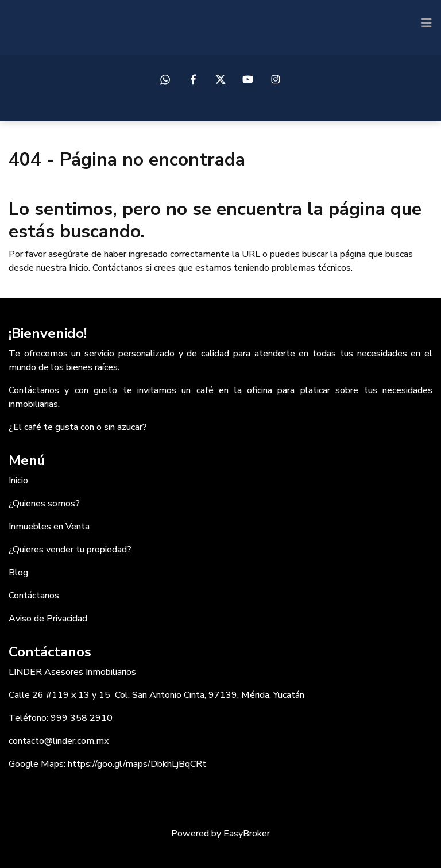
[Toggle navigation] (427, 23)
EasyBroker (247, 834)
